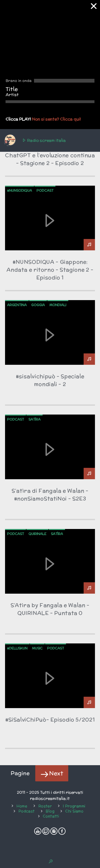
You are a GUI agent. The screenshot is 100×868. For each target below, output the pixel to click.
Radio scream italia (35, 140)
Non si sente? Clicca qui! (56, 119)
